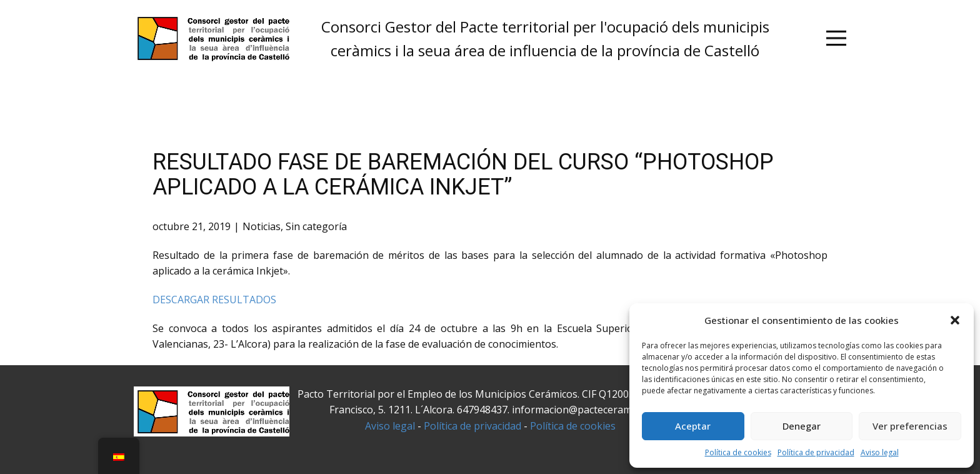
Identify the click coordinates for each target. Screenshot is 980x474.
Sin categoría (316, 226)
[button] (955, 320)
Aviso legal (880, 452)
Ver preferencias (910, 426)
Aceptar (693, 426)
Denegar (802, 426)
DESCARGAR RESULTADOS (214, 300)
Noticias (262, 226)
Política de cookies (738, 452)
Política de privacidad (816, 452)
